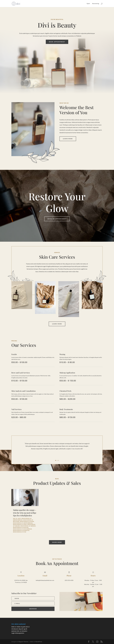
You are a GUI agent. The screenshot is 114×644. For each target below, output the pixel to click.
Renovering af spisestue (21, 530)
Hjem (88, 4)
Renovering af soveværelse (22, 529)
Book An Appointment (57, 219)
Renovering (96, 4)
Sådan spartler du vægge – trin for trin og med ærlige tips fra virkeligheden (25, 513)
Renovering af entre (27, 521)
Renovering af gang (20, 524)
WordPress (39, 642)
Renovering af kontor (21, 527)
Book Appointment (57, 42)
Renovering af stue (20, 532)
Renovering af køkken (28, 526)
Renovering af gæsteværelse (23, 523)
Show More (57, 542)
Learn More (68, 139)
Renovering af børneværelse (22, 519)
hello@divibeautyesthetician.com (45, 580)
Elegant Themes (23, 642)
